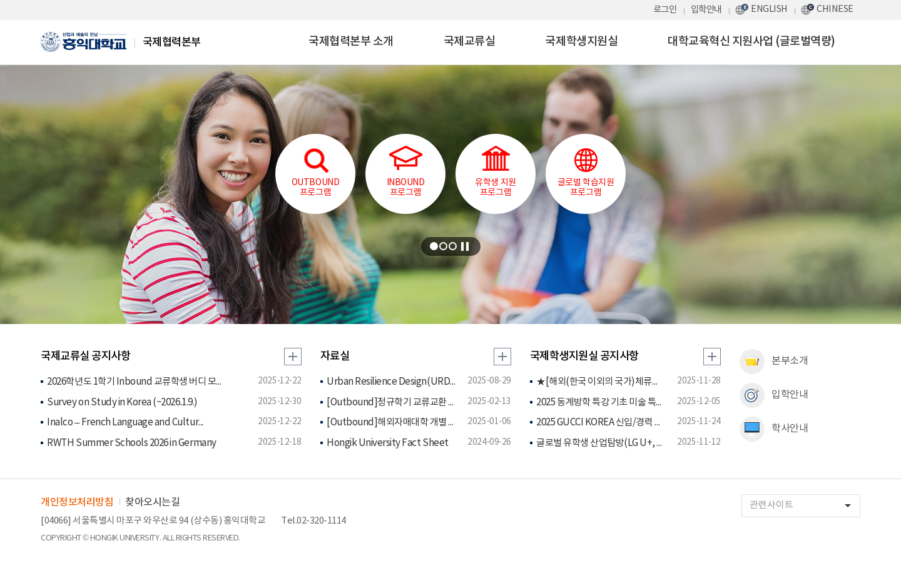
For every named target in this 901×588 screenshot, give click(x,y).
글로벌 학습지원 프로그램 (586, 172)
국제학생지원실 (581, 42)
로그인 (665, 10)
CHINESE (835, 9)
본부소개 (774, 362)
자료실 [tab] (335, 356)
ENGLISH (769, 9)
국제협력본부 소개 (351, 42)
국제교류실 (470, 42)
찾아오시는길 (152, 502)
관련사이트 (805, 506)
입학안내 (706, 10)
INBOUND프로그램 (406, 172)
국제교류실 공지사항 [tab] (85, 356)
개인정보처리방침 (77, 502)
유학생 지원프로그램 (495, 172)
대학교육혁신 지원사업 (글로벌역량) (751, 42)
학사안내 (774, 429)
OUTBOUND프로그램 (315, 172)
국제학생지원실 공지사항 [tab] (584, 356)
